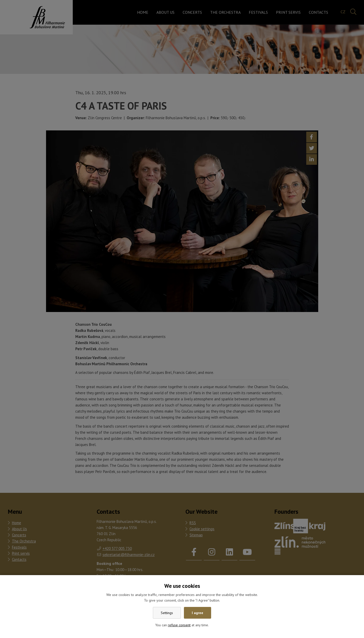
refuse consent (179, 625)
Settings (167, 613)
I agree (198, 613)
